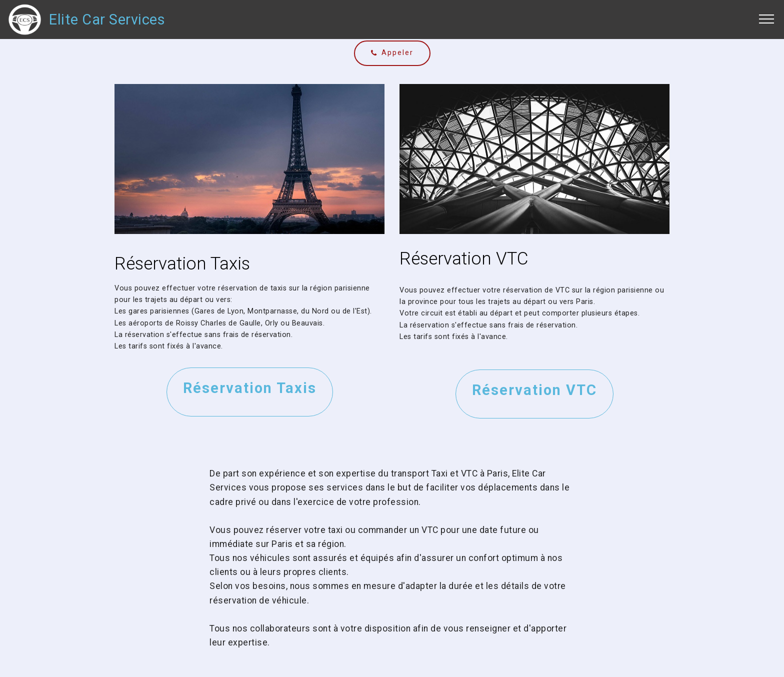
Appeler (392, 53)
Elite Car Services (107, 19)
